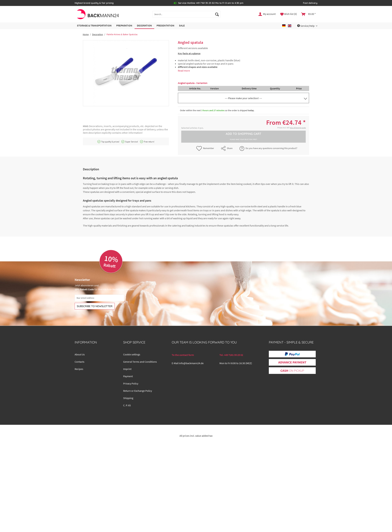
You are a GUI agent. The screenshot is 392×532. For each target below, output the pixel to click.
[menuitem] (187, 16)
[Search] (217, 14)
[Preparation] (124, 26)
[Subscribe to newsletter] (95, 306)
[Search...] (187, 14)
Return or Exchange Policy (138, 391)
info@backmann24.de (191, 363)
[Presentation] (165, 26)
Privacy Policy (131, 383)
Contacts (80, 362)
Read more (184, 71)
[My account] (267, 14)
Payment (128, 376)
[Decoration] (144, 26)
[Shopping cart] (309, 14)
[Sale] (182, 26)
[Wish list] (289, 14)
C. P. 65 (127, 405)
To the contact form (183, 355)
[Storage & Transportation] (94, 26)
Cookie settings (132, 354)
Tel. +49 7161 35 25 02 (231, 355)
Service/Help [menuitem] (306, 26)
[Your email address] (99, 298)
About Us (80, 354)
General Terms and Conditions (140, 362)
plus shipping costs (298, 128)
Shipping (128, 398)
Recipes (79, 369)
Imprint (127, 369)
